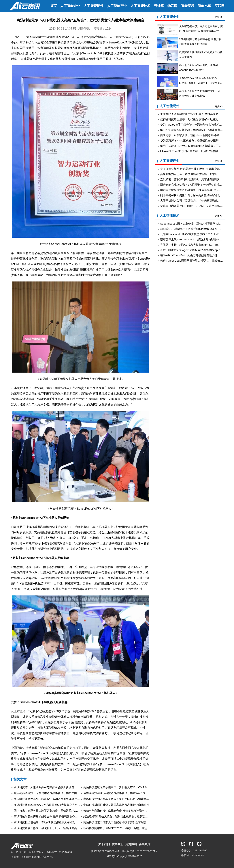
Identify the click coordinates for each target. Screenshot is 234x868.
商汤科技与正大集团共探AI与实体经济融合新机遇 (44, 787)
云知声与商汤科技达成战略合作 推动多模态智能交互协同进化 (121, 811)
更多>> (219, 17)
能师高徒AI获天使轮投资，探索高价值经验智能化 (190, 195)
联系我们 (118, 844)
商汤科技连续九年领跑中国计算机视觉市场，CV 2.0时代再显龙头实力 (126, 787)
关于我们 (104, 844)
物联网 (172, 6)
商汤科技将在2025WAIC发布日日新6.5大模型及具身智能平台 (51, 805)
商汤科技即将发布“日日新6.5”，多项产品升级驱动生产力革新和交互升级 (58, 799)
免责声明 (131, 844)
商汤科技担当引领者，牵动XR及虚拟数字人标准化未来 (47, 822)
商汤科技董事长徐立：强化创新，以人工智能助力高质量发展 (51, 828)
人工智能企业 (70, 6)
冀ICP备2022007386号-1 (105, 851)
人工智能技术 (140, 6)
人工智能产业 (117, 6)
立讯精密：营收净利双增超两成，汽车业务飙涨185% (192, 179)
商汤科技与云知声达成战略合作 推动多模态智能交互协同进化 (51, 816)
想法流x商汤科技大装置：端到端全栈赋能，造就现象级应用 (120, 816)
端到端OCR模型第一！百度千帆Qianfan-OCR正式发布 (193, 229)
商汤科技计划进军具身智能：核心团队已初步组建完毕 (116, 799)
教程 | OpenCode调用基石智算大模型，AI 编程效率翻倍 (194, 261)
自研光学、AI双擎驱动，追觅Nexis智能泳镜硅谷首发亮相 (195, 135)
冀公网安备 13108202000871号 (140, 851)
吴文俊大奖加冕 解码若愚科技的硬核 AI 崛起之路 (190, 169)
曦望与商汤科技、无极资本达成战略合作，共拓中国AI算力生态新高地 (56, 793)
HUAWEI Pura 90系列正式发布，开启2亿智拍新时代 (192, 151)
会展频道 (145, 844)
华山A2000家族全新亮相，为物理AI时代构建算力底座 (193, 130)
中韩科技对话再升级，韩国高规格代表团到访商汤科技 (116, 805)
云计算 (159, 6)
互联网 (220, 6)
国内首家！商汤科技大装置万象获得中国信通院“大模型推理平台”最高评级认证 (61, 811)
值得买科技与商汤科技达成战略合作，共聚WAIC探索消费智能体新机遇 (127, 793)
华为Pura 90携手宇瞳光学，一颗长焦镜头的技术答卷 (192, 125)
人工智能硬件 (94, 6)
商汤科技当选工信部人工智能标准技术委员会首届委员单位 (119, 822)
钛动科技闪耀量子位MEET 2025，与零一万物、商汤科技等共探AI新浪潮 (128, 828)
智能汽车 (204, 6)
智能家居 (188, 6)
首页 (53, 6)
